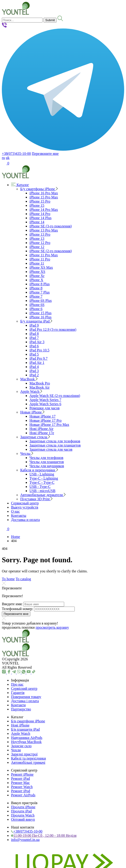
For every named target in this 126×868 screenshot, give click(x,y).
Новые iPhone (32, 412)
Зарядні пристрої (24, 754)
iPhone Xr (37, 276)
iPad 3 (34, 371)
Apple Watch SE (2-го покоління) (55, 396)
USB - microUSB (42, 491)
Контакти (18, 705)
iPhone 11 (37, 263)
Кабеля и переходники (39, 470)
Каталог (20, 185)
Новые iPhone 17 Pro (46, 420)
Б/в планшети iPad (25, 729)
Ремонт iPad (20, 779)
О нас (15, 511)
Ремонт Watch (22, 787)
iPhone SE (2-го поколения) (51, 251)
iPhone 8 (36, 288)
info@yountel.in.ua (25, 840)
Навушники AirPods (27, 738)
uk (8, 158)
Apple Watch (31, 392)
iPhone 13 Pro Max (44, 230)
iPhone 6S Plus (41, 301)
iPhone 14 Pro (40, 214)
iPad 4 (34, 367)
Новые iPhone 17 (42, 416)
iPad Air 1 (37, 363)
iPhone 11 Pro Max (44, 255)
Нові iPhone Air (41, 429)
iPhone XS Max (41, 267)
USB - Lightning (42, 474)
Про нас (17, 684)
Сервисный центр (25, 503)
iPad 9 (34, 325)
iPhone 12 (37, 247)
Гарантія (18, 693)
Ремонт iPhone (22, 774)
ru (3, 158)
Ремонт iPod (21, 791)
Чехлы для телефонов (46, 458)
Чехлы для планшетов (47, 462)
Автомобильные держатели (43, 495)
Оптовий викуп (23, 819)
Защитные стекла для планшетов (55, 445)
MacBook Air (40, 387)
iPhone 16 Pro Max (44, 193)
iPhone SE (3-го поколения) (51, 226)
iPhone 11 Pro (40, 259)
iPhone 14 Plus (40, 218)
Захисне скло (21, 746)
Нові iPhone (20, 725)
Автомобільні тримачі (28, 762)
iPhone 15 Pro (40, 201)
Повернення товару (26, 697)
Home (16, 537)
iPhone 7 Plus (40, 292)
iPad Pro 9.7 (39, 358)
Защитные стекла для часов (51, 449)
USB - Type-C (40, 487)
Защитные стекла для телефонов (55, 441)
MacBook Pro (40, 383)
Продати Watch (23, 815)
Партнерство (21, 709)
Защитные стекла (35, 437)
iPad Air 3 (37, 342)
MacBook (29, 379)
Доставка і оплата (25, 701)
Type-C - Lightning (44, 478)
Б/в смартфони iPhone (28, 721)
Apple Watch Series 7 (45, 400)
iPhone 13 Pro (40, 234)
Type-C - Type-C (42, 482)
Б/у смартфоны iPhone (39, 189)
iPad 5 (34, 354)
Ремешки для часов (44, 408)
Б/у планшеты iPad (36, 321)
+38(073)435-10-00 (16, 154)
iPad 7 (34, 338)
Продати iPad (21, 811)
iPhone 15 (37, 205)
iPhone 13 (37, 239)
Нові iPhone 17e (42, 433)
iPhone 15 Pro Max (44, 197)
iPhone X (36, 280)
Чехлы (27, 454)
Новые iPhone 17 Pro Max (49, 425)
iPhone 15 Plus (40, 313)
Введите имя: (12, 604)
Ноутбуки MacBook (26, 742)
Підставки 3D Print (36, 499)
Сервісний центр (24, 688)
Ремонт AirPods (23, 795)
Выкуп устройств (25, 507)
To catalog (23, 579)
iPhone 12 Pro (40, 243)
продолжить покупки (18, 627)
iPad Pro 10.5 (39, 350)
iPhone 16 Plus (40, 317)
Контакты (19, 516)
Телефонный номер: (17, 609)
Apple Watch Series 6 (45, 404)
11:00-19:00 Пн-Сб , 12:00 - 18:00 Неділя (44, 835)
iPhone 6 (36, 309)
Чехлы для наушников (47, 466)
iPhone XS (37, 272)
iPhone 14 (37, 222)
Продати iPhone (23, 807)
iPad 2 (34, 375)
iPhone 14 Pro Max (44, 210)
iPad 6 (34, 346)
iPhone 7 (36, 296)
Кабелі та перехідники (29, 758)
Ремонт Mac (20, 783)
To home (8, 579)
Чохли (16, 750)
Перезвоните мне (45, 154)
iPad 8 (34, 334)
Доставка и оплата (25, 520)
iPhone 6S (37, 305)
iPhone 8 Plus (40, 284)
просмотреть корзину (52, 627)
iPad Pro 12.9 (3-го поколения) (53, 329)
